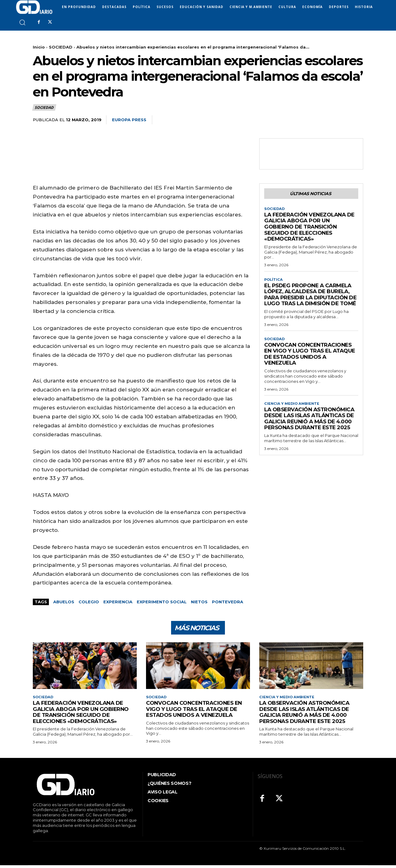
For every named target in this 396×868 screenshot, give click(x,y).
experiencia (118, 602)
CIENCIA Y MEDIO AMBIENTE (293, 407)
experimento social (162, 602)
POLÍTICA (274, 281)
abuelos (64, 602)
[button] (22, 22)
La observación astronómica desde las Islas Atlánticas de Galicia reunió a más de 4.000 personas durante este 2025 (309, 422)
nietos (199, 602)
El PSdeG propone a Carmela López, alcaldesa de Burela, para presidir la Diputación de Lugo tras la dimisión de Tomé (310, 297)
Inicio (39, 47)
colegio (89, 602)
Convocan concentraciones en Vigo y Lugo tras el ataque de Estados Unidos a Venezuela (310, 357)
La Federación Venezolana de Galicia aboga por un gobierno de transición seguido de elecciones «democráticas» (309, 228)
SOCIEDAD (61, 47)
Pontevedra (228, 602)
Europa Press (129, 120)
